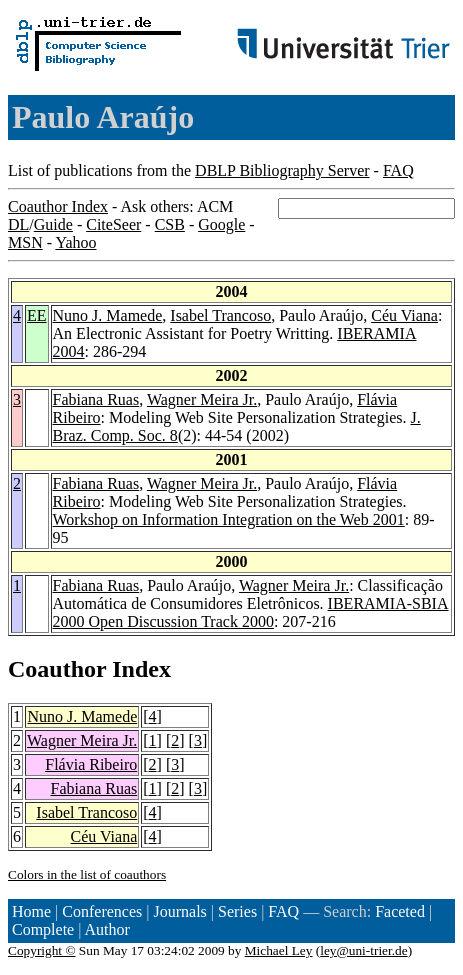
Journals (179, 911)
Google (221, 224)
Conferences (102, 911)
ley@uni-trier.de (363, 950)
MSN (25, 242)
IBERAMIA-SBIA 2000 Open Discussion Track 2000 (251, 612)
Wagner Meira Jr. (202, 399)
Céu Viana (404, 315)
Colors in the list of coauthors (87, 874)
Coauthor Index (58, 206)
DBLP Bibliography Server (282, 170)
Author (107, 929)
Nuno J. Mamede (108, 315)
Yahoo (75, 242)
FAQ (398, 170)
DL (18, 224)
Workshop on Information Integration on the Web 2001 (229, 519)
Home (31, 911)
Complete (43, 929)
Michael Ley (279, 950)
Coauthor (57, 669)
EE (37, 315)
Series (237, 911)
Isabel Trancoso (220, 315)
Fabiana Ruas (96, 399)
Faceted (400, 911)
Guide (53, 224)
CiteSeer (113, 224)
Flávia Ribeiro (91, 764)
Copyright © (42, 950)
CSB (170, 224)
